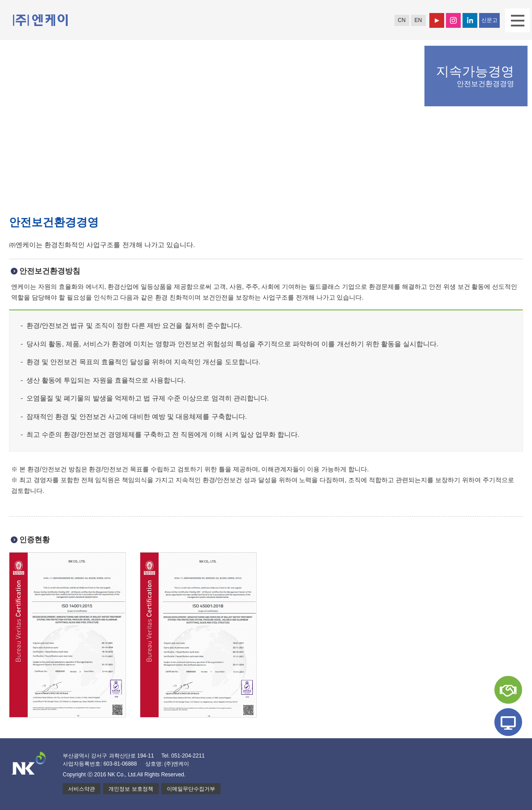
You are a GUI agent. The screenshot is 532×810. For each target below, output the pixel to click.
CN (401, 20)
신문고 (489, 20)
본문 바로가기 (0, 0)
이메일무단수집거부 (191, 789)
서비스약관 (82, 789)
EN (418, 20)
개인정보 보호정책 (131, 789)
